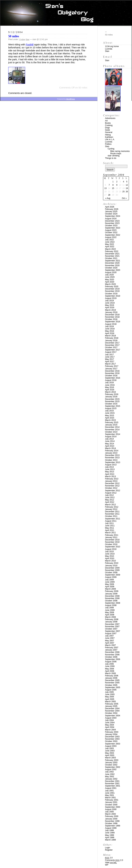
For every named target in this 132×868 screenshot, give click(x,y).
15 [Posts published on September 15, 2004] (113, 188)
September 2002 (113, 767)
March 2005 (110, 702)
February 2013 (112, 479)
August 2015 (111, 408)
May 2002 (110, 777)
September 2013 (113, 462)
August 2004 (111, 718)
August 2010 (111, 549)
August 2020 (111, 272)
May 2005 (110, 697)
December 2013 (112, 455)
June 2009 (110, 582)
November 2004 (112, 711)
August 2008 (111, 605)
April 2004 (110, 727)
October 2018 (111, 319)
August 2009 (111, 577)
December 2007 (112, 624)
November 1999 (112, 821)
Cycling (22, 39)
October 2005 (111, 685)
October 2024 (111, 214)
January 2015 (111, 425)
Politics (108, 144)
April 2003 (110, 755)
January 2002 (111, 779)
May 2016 (110, 387)
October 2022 (111, 233)
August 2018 (111, 324)
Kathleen (109, 137)
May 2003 (110, 753)
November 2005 (112, 683)
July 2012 (109, 495)
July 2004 (109, 720)
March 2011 (110, 533)
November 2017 (112, 345)
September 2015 (113, 406)
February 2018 (112, 338)
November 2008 (112, 598)
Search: (109, 163)
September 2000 (113, 807)
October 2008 (111, 601)
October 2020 (111, 268)
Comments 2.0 (114, 860)
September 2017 (113, 350)
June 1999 (110, 833)
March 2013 (110, 476)
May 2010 (110, 556)
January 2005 (111, 706)
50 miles (14, 36)
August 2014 (111, 437)
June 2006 (110, 666)
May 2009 (110, 584)
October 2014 (111, 432)
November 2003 (112, 739)
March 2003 (110, 758)
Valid (111, 863)
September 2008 (113, 603)
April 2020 (110, 282)
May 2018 (110, 331)
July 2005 (109, 692)
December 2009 (112, 568)
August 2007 (111, 633)
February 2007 (112, 648)
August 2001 (111, 788)
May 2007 (110, 641)
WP (107, 865)
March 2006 (110, 673)
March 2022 (110, 249)
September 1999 (113, 826)
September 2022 (113, 235)
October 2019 (111, 294)
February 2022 (112, 251)
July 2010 (109, 552)
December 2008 (112, 596)
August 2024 (111, 219)
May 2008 (110, 612)
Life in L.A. (110, 139)
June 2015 (110, 413)
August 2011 (111, 521)
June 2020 (110, 277)
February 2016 (112, 394)
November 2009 (112, 570)
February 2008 (112, 619)
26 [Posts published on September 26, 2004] (127, 192)
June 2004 (110, 723)
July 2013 (109, 467)
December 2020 (112, 263)
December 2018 (112, 315)
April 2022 (110, 247)
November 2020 (112, 265)
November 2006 (112, 655)
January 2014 (111, 453)
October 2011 (111, 516)
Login (108, 848)
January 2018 (111, 341)
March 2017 (110, 364)
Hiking (108, 135)
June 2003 (110, 751)
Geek (107, 130)
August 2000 (111, 809)
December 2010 (112, 540)
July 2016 (109, 383)
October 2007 (111, 629)
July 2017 (109, 355)
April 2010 (110, 558)
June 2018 (110, 329)
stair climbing (114, 156)
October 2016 (111, 376)
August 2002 (111, 769)
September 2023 (113, 228)
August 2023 (111, 230)
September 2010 (113, 547)
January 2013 (111, 481)
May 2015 (110, 416)
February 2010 (112, 563)
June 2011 (110, 526)
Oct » (124, 198)
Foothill (30, 45)
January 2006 (111, 678)
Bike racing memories (120, 151)
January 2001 (111, 802)
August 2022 (111, 237)
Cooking (109, 125)
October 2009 (111, 573)
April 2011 (110, 530)
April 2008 (110, 615)
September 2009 (113, 575)
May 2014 (110, 444)
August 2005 (111, 690)
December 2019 (112, 289)
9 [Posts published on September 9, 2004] (117, 185)
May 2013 (110, 472)
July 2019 (109, 301)
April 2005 (110, 699)
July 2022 (109, 240)
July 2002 (109, 772)
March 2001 (110, 798)
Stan (27, 39)
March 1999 (110, 840)
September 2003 (113, 744)
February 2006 (112, 676)
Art (106, 121)
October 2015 (111, 404)
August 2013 (111, 465)
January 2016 (111, 397)
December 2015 (112, 399)
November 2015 (112, 401)
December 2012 (112, 483)
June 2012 (110, 498)
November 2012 (112, 486)
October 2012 (111, 488)
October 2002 (111, 765)
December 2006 (112, 652)
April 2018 (110, 333)
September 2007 (113, 631)
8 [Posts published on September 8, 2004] (113, 185)
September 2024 (113, 216)
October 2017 (111, 347)
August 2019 (111, 298)
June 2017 (110, 357)
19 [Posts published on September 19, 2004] (127, 188)
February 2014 (112, 451)
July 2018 (109, 326)
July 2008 (109, 608)
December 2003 (112, 737)
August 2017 (111, 352)
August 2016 (111, 380)
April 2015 (110, 418)
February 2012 (112, 507)
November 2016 (112, 373)
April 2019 (110, 308)
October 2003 (111, 741)
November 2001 (112, 784)
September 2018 (113, 322)
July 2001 (109, 791)
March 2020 (110, 284)
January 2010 (111, 566)
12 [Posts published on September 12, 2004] (127, 185)
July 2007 (109, 636)
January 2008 (111, 622)
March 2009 (110, 589)
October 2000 (111, 805)
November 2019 (112, 291)
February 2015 (112, 422)
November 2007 (112, 627)
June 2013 (110, 469)
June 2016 (110, 385)
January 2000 (111, 819)
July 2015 (109, 411)
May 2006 (110, 669)
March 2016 (110, 392)
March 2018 (110, 336)
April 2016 (110, 390)
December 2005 (112, 680)
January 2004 (111, 734)
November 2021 (112, 256)
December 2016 (112, 371)
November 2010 (112, 542)
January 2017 (111, 369)
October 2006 (111, 657)
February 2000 (112, 816)
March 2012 (110, 505)
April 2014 (110, 446)
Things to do (111, 158)
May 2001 (110, 795)
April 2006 (110, 671)
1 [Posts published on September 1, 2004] (113, 182)
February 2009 (112, 591)
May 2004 (110, 725)
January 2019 (111, 312)
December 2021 (112, 254)
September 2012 (113, 491)
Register (109, 850)
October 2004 (111, 713)
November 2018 (112, 317)
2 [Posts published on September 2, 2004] (117, 182)
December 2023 (112, 221)
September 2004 (113, 716)
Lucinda (109, 49)
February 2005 (112, 704)
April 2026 (110, 207)
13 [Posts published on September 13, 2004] (105, 188)
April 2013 (110, 474)
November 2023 (112, 223)
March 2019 (110, 310)
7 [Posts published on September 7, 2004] (109, 185)
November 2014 (112, 430)
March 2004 (110, 730)
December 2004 (112, 709)
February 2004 (112, 732)
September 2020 (113, 270)
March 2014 (110, 448)
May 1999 (110, 835)
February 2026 (112, 209)
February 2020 (112, 287)
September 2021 (113, 261)
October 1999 (111, 823)
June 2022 (110, 242)
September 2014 (113, 434)
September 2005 (113, 687)
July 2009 (109, 580)
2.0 (109, 858)
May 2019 (110, 305)
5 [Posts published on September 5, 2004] (127, 182)
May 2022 (110, 244)
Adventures (110, 118)
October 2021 (111, 258)
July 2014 (109, 439)
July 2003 (109, 748)
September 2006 (113, 659)
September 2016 (113, 378)
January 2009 (111, 594)
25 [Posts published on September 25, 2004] (123, 192)
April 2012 (110, 502)
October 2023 (111, 226)
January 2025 (111, 211)
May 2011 (110, 528)
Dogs (107, 128)
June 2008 (110, 610)
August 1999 (111, 828)
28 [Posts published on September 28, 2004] (109, 195)
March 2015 (110, 420)
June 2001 (110, 793)
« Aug (108, 198)
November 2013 (112, 458)
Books (108, 123)
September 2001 (113, 786)
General (109, 132)
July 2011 (109, 523)
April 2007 (110, 643)
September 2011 (113, 519)
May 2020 (110, 280)
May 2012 (110, 500)
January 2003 (111, 763)
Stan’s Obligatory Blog (66, 13)
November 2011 (112, 514)
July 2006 (109, 664)
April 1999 (110, 838)
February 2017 (112, 366)
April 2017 (110, 362)
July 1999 (109, 830)
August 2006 (111, 662)
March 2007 (110, 645)
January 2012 (111, 509)
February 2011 (112, 535)
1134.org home (112, 46)
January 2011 (111, 537)
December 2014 (112, 427)
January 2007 (111, 650)
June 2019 (110, 303)
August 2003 (111, 746)
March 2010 (110, 561)
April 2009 (110, 587)
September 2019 (113, 296)
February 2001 (112, 800)
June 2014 (110, 441)
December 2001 (112, 781)
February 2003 (112, 760)
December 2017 (112, 343)
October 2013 (111, 460)
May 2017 (110, 359)
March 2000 (110, 814)
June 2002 (110, 774)
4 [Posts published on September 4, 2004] (123, 182)
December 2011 (112, 512)
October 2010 (111, 544)
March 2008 (110, 617)
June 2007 (110, 638)
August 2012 (111, 493)
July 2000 (109, 812)
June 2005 (110, 694)
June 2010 (110, 554)
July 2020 (109, 275)
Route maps (116, 154)
